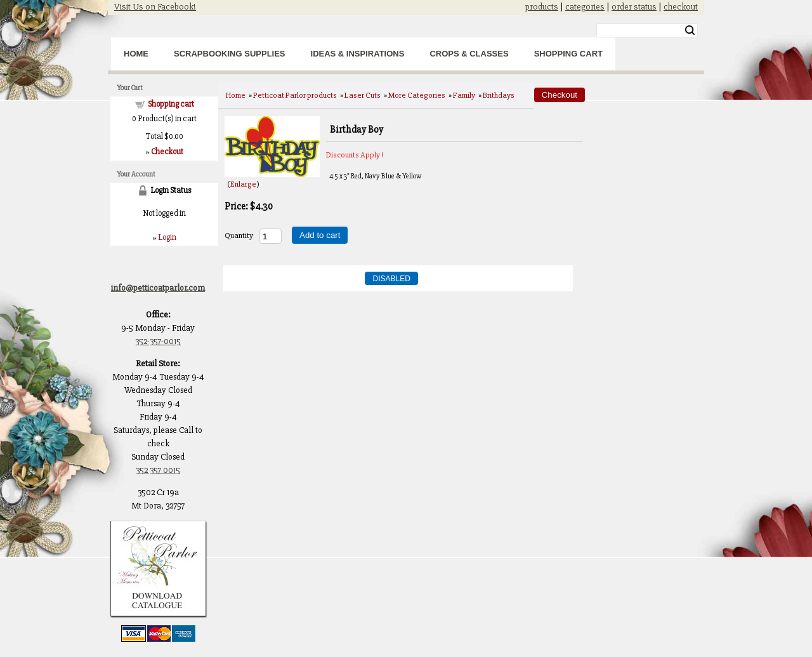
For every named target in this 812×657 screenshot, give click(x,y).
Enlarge (243, 184)
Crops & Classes (469, 54)
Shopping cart (171, 104)
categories (585, 7)
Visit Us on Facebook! (155, 7)
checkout (681, 7)
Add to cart (320, 235)
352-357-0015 (158, 341)
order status (634, 7)
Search (690, 30)
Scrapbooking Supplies (230, 54)
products (542, 7)
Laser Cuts (363, 95)
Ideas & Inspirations (358, 54)
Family (464, 95)
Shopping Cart (568, 54)
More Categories (417, 95)
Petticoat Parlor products (295, 95)
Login (167, 237)
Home (136, 54)
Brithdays (499, 95)
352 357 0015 (158, 470)
